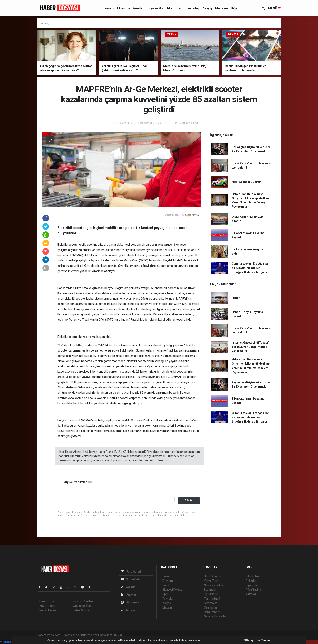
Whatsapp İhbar (83, 606)
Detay (249, 640)
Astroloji (251, 594)
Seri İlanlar (211, 607)
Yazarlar (129, 587)
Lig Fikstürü (211, 594)
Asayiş (207, 8)
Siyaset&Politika (160, 8)
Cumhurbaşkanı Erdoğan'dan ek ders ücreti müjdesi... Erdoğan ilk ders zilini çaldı (251, 268)
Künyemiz (130, 602)
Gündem (139, 8)
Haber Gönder (81, 610)
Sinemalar (210, 603)
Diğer (235, 8)
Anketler (251, 581)
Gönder (189, 500)
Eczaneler (210, 590)
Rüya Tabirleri (254, 590)
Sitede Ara (252, 576)
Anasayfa (47, 23)
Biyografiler (253, 585)
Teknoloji (192, 8)
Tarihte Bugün (213, 599)
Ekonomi (124, 8)
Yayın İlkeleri (47, 606)
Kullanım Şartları (83, 601)
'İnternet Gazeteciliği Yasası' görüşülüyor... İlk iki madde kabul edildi (250, 347)
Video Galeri (131, 579)
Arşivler (128, 595)
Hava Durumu (213, 576)
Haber (236, 298)
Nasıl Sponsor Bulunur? (247, 182)
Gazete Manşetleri (215, 616)
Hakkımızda (47, 601)
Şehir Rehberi (212, 612)
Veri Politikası (48, 610)
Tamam (264, 640)
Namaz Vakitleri (214, 585)
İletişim (128, 610)
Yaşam (109, 8)
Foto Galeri (131, 572)
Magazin (221, 8)
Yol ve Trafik (212, 581)
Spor (179, 8)
